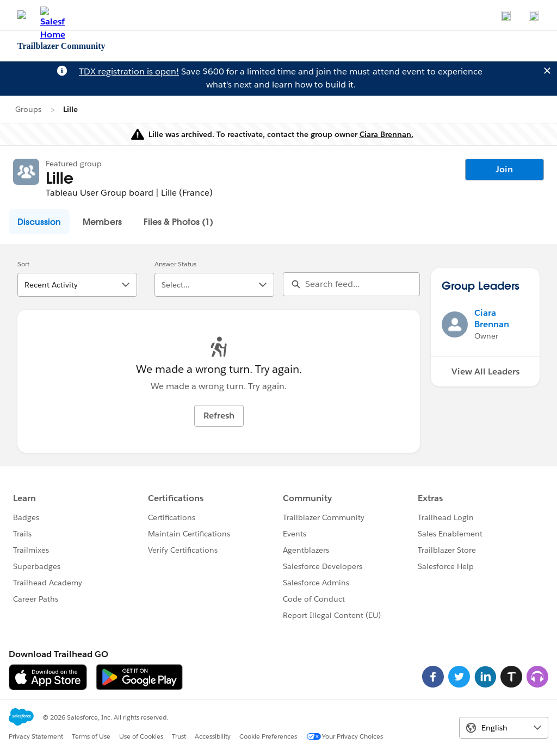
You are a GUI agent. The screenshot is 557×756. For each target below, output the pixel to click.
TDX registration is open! (129, 71)
